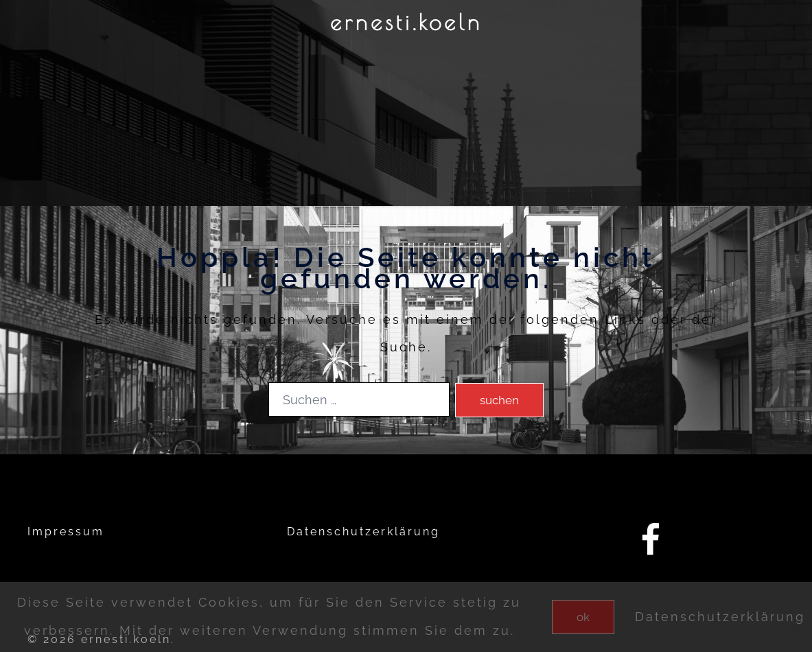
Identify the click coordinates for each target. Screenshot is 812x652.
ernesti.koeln (406, 22)
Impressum (66, 532)
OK (583, 617)
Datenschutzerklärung (363, 532)
